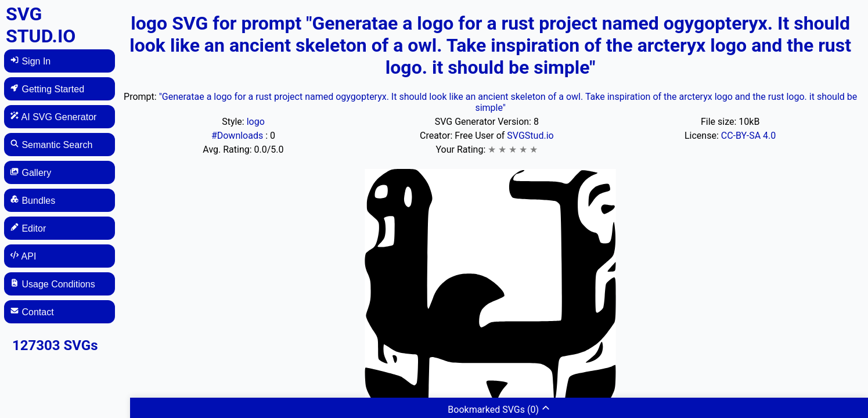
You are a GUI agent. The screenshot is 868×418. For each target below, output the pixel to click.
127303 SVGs (55, 345)
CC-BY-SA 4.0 (749, 136)
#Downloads (238, 136)
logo (256, 122)
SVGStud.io (530, 136)
